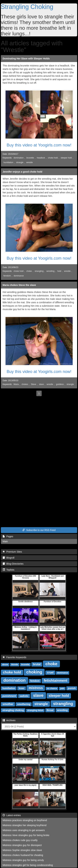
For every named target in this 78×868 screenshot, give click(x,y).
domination (19, 158)
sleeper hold (66, 158)
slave (41, 384)
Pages (8, 536)
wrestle (29, 162)
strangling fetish (35, 710)
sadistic (24, 696)
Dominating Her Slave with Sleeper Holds (26, 59)
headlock (41, 158)
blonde (15, 665)
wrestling (50, 271)
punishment (9, 696)
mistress (36, 688)
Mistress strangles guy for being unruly (23, 860)
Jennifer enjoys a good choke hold (22, 172)
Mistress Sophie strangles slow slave (22, 850)
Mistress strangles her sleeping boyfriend (24, 825)
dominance (19, 276)
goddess (60, 384)
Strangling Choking (27, 7)
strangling (39, 271)
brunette (30, 158)
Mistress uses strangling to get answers (24, 830)
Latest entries (12, 815)
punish (72, 688)
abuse (5, 665)
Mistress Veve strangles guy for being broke (26, 835)
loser (22, 688)
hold (59, 271)
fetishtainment (56, 680)
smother (8, 704)
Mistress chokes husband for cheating (23, 855)
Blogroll (8, 558)
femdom (7, 276)
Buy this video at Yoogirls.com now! (39, 145)
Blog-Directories (13, 564)
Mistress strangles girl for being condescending (28, 865)
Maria (16, 384)
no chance (52, 688)
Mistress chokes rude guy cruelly (20, 840)
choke (29, 271)
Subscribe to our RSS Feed (39, 530)
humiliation (8, 162)
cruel (50, 673)
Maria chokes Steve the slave (19, 285)
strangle (20, 162)
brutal (37, 664)
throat (50, 710)
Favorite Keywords (14, 657)
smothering (24, 704)
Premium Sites (12, 552)
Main (5, 541)
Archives (9, 720)
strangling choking (13, 710)
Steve (33, 384)
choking (34, 672)
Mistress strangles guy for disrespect (22, 845)
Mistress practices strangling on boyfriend (25, 820)
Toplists (8, 570)
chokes (25, 384)
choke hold (53, 158)
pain (62, 688)
